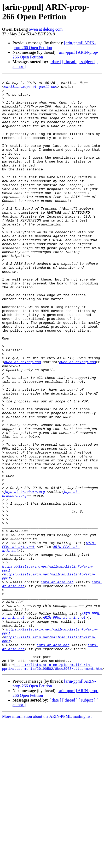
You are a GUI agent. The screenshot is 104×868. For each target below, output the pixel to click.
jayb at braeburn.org (25, 575)
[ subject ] (87, 62)
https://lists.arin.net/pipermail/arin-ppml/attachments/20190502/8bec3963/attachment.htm (52, 785)
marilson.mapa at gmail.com (31, 89)
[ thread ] (70, 62)
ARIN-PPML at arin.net (64, 726)
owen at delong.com (46, 29)
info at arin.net (57, 683)
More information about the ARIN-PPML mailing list (47, 835)
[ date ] (55, 62)
